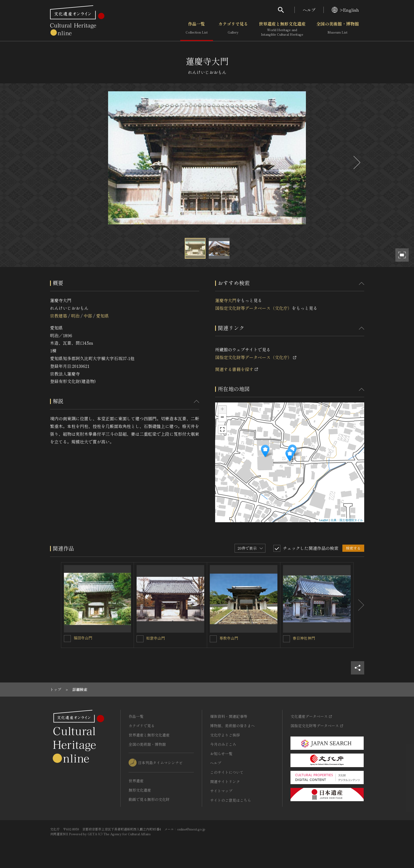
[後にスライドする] (356, 163)
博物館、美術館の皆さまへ (232, 726)
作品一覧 (197, 29)
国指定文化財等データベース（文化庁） (253, 308)
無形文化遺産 (140, 790)
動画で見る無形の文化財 (149, 799)
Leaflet (324, 520)
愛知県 (103, 316)
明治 (75, 316)
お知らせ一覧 (221, 754)
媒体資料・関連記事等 (229, 716)
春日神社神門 (304, 638)
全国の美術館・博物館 (338, 29)
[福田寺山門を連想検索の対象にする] (67, 639)
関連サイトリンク (225, 781)
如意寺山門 (155, 638)
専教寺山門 (229, 638)
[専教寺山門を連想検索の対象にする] (213, 639)
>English (345, 10)
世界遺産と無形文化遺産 (282, 29)
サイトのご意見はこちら (231, 800)
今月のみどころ (223, 744)
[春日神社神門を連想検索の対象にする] (286, 639)
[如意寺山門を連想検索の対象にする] (140, 639)
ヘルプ (309, 10)
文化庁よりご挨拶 (225, 735)
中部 (88, 316)
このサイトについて (227, 772)
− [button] (222, 418)
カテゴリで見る (233, 29)
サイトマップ (221, 791)
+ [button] (222, 410)
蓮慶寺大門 (226, 300)
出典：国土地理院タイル (347, 520)
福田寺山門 (83, 638)
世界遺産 (136, 781)
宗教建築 (59, 316)
